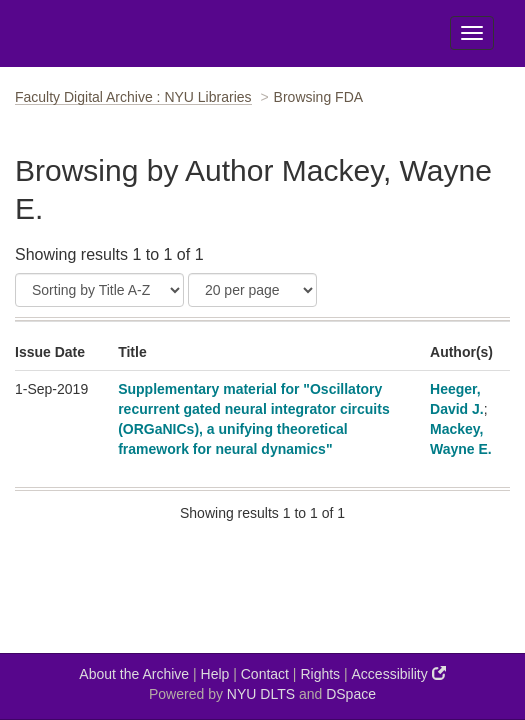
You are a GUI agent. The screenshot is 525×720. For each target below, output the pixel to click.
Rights (320, 674)
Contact (265, 674)
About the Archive (134, 674)
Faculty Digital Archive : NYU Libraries (133, 97)
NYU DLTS (261, 694)
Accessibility (399, 673)
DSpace (351, 694)
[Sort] (99, 290)
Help (215, 674)
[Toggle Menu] (472, 33)
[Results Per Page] (252, 290)
